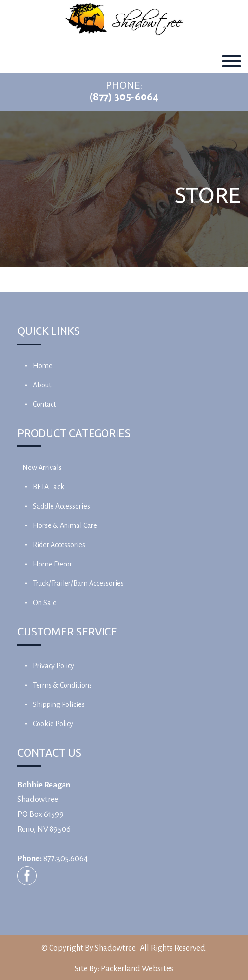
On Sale (45, 603)
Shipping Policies (59, 704)
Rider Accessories (59, 545)
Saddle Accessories (61, 506)
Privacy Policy (53, 666)
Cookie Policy (53, 724)
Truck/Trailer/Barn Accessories (78, 583)
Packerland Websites (137, 969)
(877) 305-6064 (124, 97)
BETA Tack (48, 487)
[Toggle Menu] (232, 61)
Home (43, 366)
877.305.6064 (65, 859)
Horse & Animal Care (65, 525)
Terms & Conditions (62, 685)
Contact (44, 404)
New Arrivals (42, 468)
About (42, 385)
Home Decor (52, 564)
